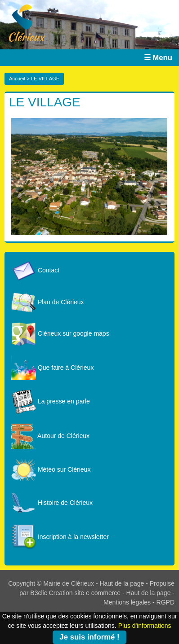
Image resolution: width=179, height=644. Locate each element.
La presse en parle (51, 401)
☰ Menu (158, 58)
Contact (35, 270)
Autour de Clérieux (50, 436)
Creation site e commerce (85, 593)
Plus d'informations (145, 626)
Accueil (17, 79)
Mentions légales (127, 602)
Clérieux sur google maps (60, 333)
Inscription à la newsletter (60, 537)
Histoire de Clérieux (52, 503)
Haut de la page (122, 583)
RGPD (166, 602)
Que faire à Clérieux (52, 368)
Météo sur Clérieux (51, 469)
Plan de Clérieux (48, 302)
